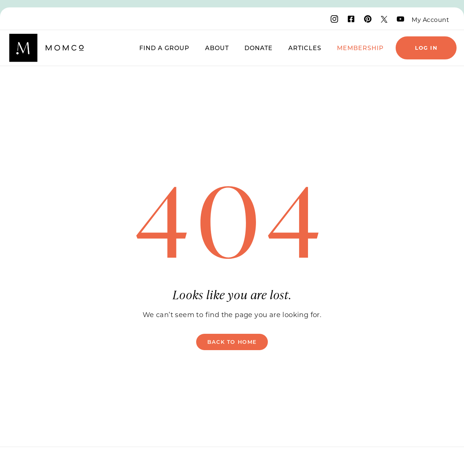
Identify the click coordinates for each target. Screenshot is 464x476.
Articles (305, 48)
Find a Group (164, 48)
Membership (360, 48)
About (217, 48)
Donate (259, 48)
